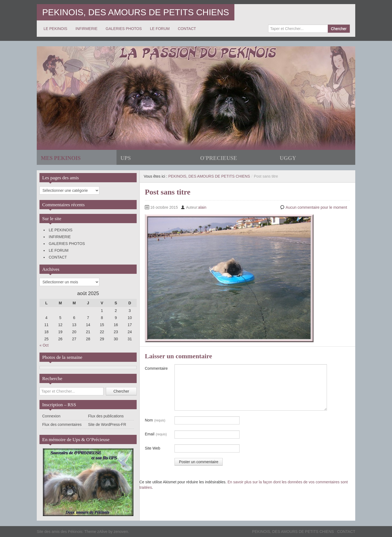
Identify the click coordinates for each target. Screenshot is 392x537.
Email (156, 434)
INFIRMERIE (86, 29)
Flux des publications (106, 416)
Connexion (51, 416)
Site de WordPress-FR (107, 424)
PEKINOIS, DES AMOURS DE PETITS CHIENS (136, 12)
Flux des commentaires (62, 424)
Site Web (153, 448)
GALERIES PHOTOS (124, 29)
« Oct (44, 345)
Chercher (339, 29)
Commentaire (156, 368)
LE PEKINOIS (55, 29)
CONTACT (187, 29)
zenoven (121, 532)
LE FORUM (160, 29)
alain (202, 207)
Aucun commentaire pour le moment (316, 207)
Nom (155, 420)
